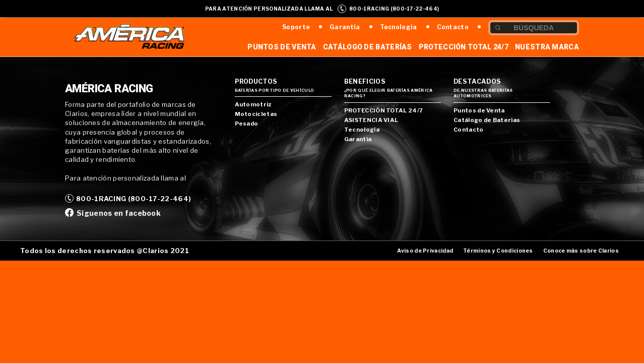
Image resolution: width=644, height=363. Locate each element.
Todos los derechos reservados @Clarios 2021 (105, 251)
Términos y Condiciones (498, 251)
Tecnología (399, 27)
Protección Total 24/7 (464, 47)
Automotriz (253, 104)
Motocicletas (256, 114)
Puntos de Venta (282, 47)
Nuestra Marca (547, 47)
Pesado (247, 124)
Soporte (296, 27)
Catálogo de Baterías (368, 47)
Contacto (453, 27)
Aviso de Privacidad (425, 251)
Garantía (345, 27)
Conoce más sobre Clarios (581, 251)
